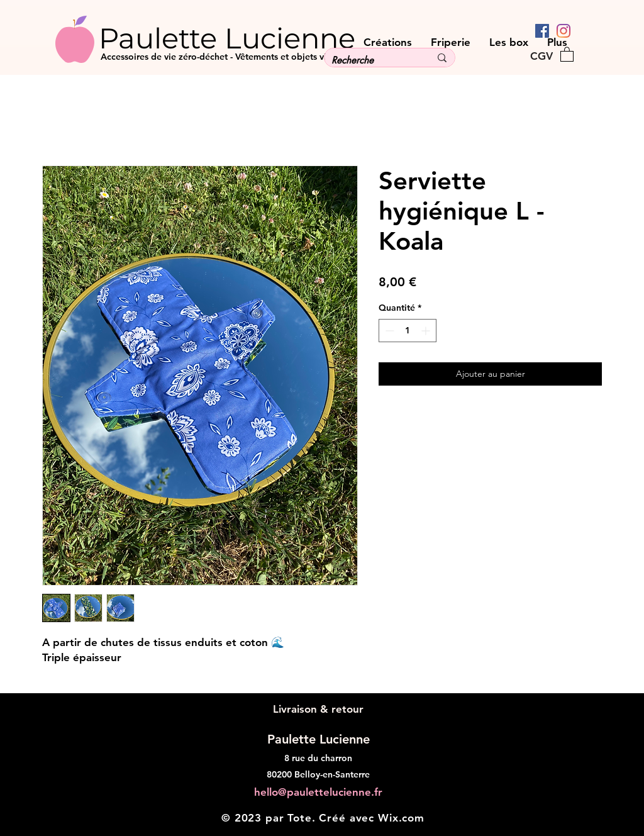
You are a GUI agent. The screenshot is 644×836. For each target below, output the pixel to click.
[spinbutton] (408, 331)
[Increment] (427, 331)
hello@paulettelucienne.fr (318, 792)
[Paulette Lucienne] (251, 38)
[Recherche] (371, 60)
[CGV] (541, 56)
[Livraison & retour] (318, 709)
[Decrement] (388, 331)
